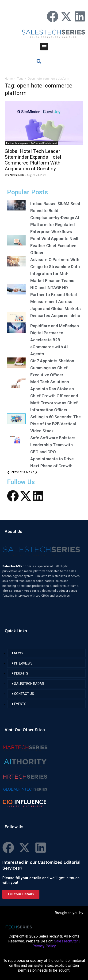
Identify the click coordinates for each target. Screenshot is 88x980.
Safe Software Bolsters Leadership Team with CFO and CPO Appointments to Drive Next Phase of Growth (53, 452)
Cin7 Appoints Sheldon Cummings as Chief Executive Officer (52, 368)
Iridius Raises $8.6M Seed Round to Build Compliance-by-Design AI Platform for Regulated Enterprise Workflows (55, 218)
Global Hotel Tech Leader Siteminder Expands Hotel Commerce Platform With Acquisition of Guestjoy (33, 160)
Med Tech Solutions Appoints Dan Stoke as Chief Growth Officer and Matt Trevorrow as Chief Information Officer (54, 396)
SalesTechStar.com (17, 566)
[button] (44, 47)
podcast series (67, 591)
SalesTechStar (66, 941)
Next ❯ (32, 472)
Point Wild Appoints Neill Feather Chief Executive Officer (54, 246)
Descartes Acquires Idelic (55, 316)
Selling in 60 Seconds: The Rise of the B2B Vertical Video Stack (55, 424)
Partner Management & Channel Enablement (31, 143)
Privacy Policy (44, 946)
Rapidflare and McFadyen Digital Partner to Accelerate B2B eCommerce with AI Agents (55, 340)
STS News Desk (14, 175)
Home (9, 79)
